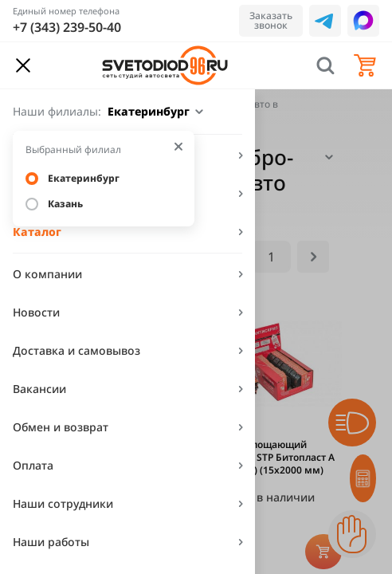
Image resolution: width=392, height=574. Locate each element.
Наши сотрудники (63, 503)
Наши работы (51, 542)
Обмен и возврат (61, 427)
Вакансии (39, 389)
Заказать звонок (271, 20)
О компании (47, 274)
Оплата (33, 465)
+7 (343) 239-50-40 (67, 27)
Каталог (37, 232)
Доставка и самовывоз (76, 350)
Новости (36, 312)
